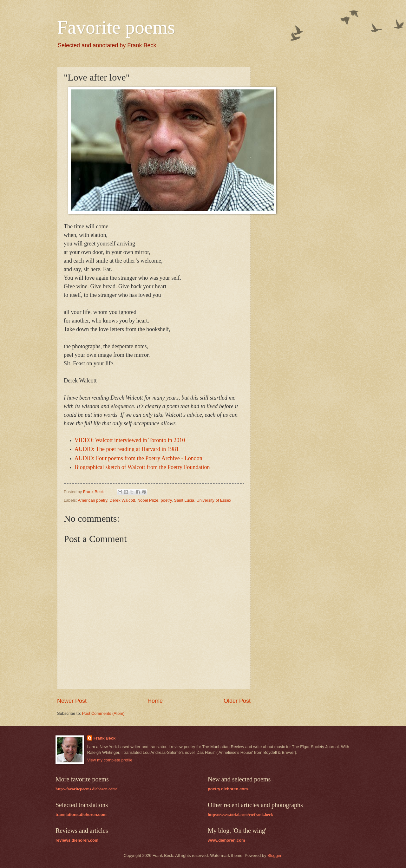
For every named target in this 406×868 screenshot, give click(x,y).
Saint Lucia (184, 500)
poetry (166, 500)
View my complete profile (110, 760)
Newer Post (72, 701)
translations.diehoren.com (81, 815)
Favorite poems (116, 27)
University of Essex (214, 500)
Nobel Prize (148, 500)
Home (155, 701)
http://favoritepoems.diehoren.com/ (86, 789)
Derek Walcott (122, 500)
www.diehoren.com (226, 840)
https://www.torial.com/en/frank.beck (240, 815)
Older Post (237, 701)
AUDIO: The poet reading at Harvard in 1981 (127, 449)
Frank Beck (105, 738)
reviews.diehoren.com (77, 840)
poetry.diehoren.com (228, 789)
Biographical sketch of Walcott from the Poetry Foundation (142, 467)
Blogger (274, 855)
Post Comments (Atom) (103, 713)
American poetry (92, 500)
